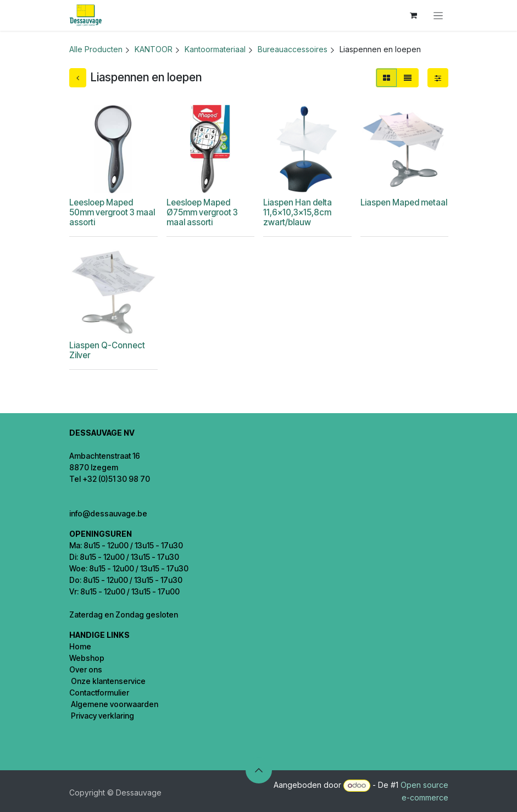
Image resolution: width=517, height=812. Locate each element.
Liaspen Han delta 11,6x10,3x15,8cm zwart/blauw (298, 212)
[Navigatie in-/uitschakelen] (438, 16)
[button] (259, 770)
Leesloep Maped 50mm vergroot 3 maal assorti (112, 212)
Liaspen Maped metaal (403, 202)
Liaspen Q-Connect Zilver (107, 350)
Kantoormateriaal (215, 49)
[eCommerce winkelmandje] (414, 15)
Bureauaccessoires (293, 49)
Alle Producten (96, 49)
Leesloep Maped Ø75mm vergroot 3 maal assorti (202, 212)
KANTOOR (154, 49)
